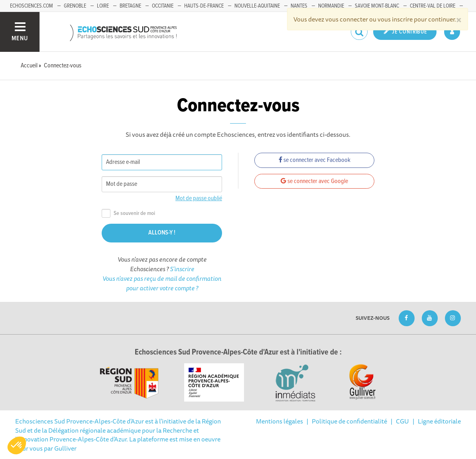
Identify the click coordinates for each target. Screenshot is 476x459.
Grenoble (75, 6)
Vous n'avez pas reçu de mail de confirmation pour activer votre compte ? (162, 283)
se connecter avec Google (314, 181)
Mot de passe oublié (199, 198)
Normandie (331, 6)
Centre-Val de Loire (433, 6)
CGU (402, 421)
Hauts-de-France (204, 6)
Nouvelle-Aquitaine (257, 6)
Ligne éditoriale (439, 421)
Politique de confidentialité (349, 421)
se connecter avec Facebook (315, 160)
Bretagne (130, 6)
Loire (103, 6)
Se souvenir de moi (128, 214)
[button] (17, 445)
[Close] (459, 19)
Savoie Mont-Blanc (377, 6)
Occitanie (163, 6)
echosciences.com (31, 6)
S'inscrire (182, 269)
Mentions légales (279, 421)
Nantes (299, 6)
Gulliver (65, 448)
